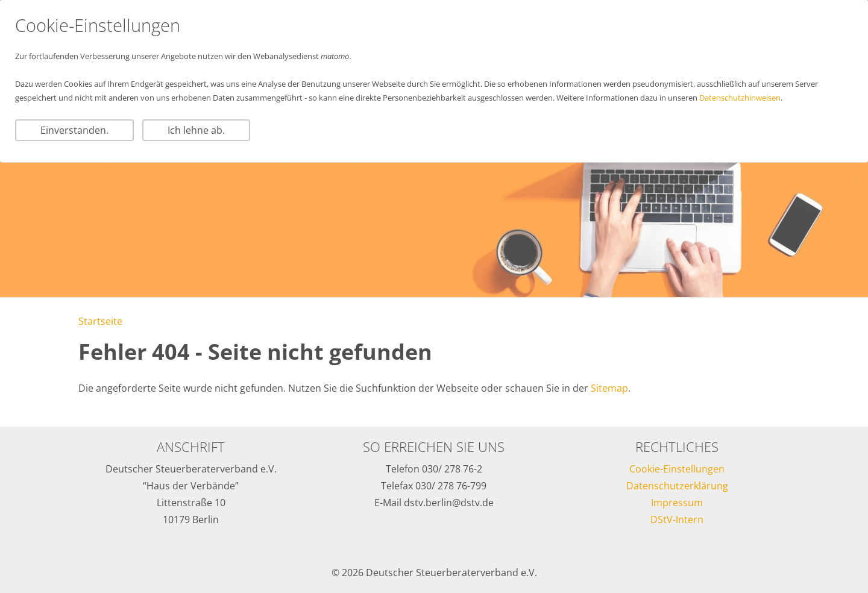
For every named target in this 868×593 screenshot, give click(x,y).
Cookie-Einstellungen (677, 469)
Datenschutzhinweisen (740, 98)
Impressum (677, 503)
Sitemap (609, 388)
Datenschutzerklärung (677, 486)
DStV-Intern (677, 519)
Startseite (100, 321)
